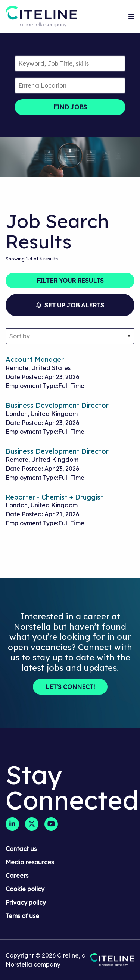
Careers (17, 876)
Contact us (21, 849)
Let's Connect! (70, 687)
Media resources (30, 862)
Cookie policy (25, 889)
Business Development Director (57, 405)
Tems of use (22, 916)
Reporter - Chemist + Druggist (55, 497)
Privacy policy (26, 902)
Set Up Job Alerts (70, 305)
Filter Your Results (70, 281)
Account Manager (35, 359)
